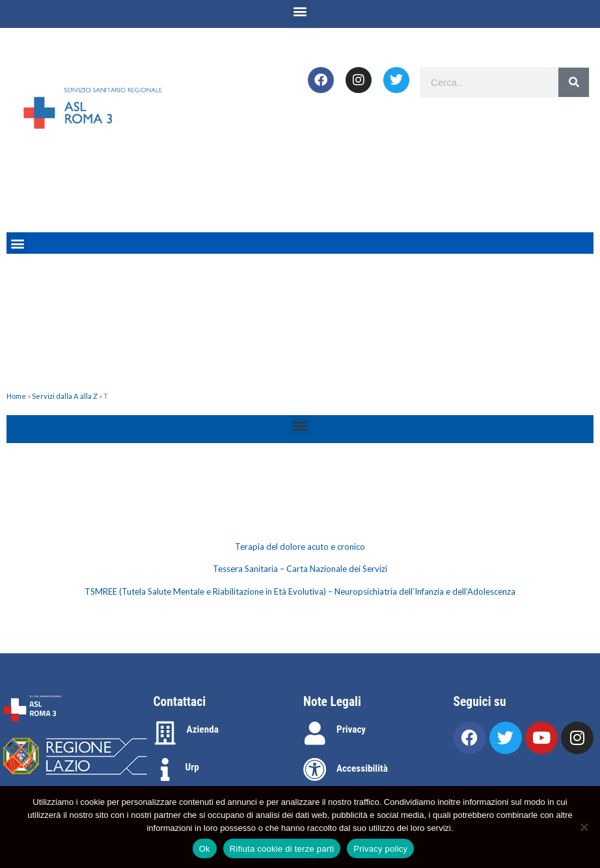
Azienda (203, 729)
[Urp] (165, 770)
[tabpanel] (300, 570)
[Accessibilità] (315, 770)
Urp (192, 767)
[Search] (574, 82)
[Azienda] (165, 733)
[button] (300, 11)
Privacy (351, 729)
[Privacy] (315, 733)
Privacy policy (380, 849)
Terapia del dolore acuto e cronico (300, 547)
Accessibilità (362, 768)
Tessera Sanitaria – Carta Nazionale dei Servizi (300, 569)
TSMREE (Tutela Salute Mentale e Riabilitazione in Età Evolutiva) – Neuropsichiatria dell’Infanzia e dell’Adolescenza (300, 591)
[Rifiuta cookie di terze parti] (584, 827)
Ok (205, 849)
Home (16, 396)
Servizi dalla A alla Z (65, 396)
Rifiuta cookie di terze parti (282, 849)
